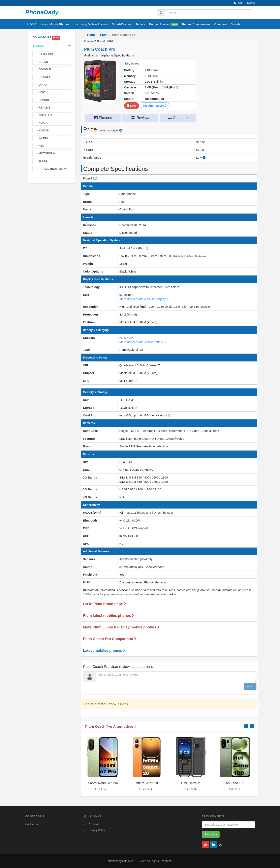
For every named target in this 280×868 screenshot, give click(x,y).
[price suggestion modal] (121, 131)
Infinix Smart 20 (147, 783)
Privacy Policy (97, 830)
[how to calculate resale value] (204, 157)
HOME (32, 24)
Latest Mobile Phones (55, 24)
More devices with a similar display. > (144, 299)
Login (238, 3)
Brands (236, 24)
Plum (104, 35)
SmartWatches (122, 24)
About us (94, 824)
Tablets (141, 24)
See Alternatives (155, 106)
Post (250, 687)
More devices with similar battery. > (143, 342)
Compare (221, 24)
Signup (251, 3)
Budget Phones (164, 24)
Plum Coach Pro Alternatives (111, 727)
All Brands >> (55, 169)
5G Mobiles (42, 37)
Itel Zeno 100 (235, 783)
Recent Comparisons (196, 24)
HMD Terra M (191, 783)
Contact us (32, 824)
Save (132, 106)
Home (91, 35)
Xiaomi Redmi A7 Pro (102, 783)
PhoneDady (42, 12)
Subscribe (211, 834)
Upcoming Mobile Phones (91, 24)
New (174, 25)
